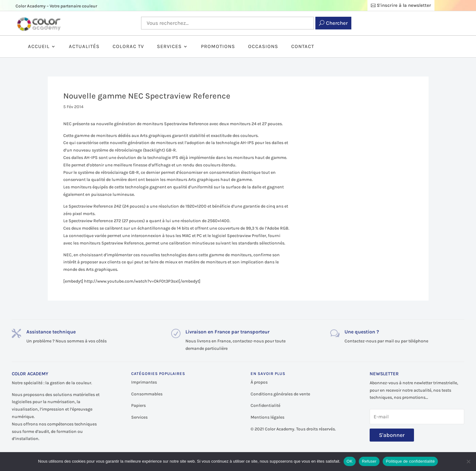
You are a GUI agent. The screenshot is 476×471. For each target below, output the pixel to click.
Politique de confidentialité (410, 461)
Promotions (218, 47)
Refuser (369, 461)
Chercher (337, 23)
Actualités (84, 47)
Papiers (138, 405)
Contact (303, 47)
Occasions (263, 47)
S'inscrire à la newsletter (404, 5)
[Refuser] (468, 461)
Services (169, 47)
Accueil (39, 47)
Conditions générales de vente (280, 394)
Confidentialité (265, 405)
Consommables (147, 394)
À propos (259, 382)
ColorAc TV (128, 47)
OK (350, 461)
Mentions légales (267, 417)
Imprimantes (144, 382)
